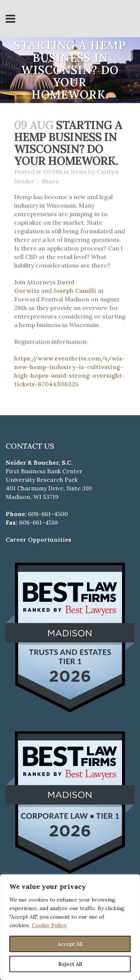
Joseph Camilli (75, 291)
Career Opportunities (38, 539)
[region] (70, 927)
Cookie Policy (49, 925)
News (79, 172)
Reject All (70, 964)
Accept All (70, 944)
